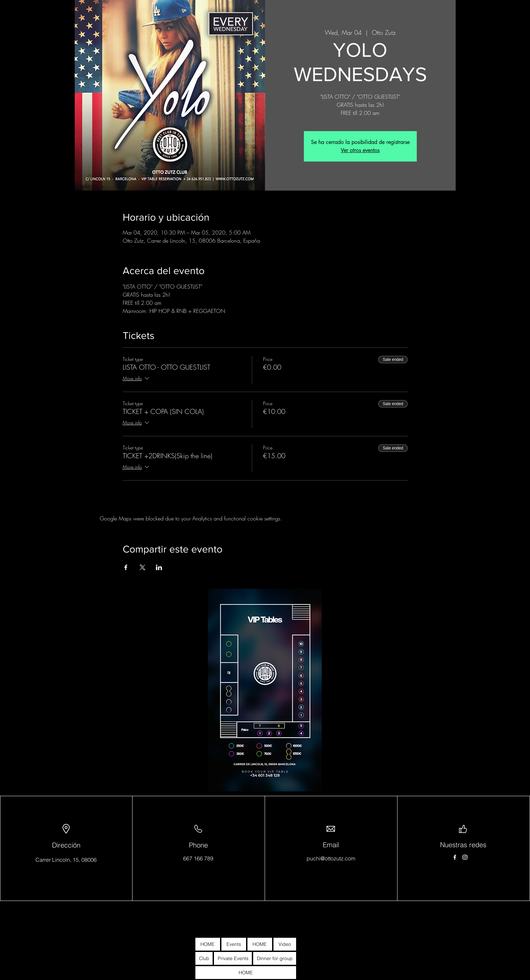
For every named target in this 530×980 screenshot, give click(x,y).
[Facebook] (455, 857)
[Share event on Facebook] (126, 567)
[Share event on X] (142, 567)
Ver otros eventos (360, 150)
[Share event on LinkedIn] (159, 567)
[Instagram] (465, 857)
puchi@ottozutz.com (331, 858)
